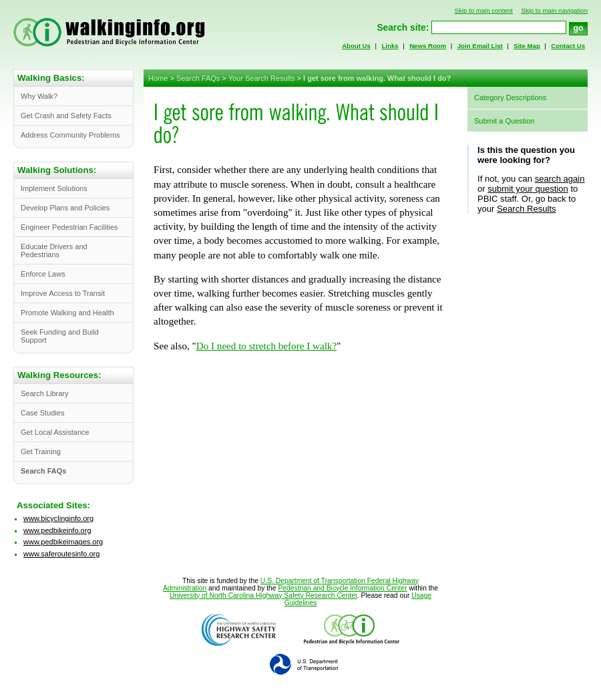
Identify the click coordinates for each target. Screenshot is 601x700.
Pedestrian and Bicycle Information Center (342, 588)
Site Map (527, 46)
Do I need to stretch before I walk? (266, 346)
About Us (356, 46)
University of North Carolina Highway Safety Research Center (263, 595)
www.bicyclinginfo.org (58, 518)
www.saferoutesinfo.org (61, 554)
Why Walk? (39, 96)
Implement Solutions (54, 188)
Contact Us (568, 46)
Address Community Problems (70, 135)
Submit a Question (505, 121)
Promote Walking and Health (67, 313)
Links (390, 46)
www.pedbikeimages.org (63, 542)
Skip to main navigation (554, 10)
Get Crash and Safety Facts (66, 116)
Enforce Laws (43, 274)
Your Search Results (262, 78)
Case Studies (42, 413)
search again (560, 179)
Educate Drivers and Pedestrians (54, 250)
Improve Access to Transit (63, 293)
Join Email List (480, 46)
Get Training (41, 452)
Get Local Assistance (55, 432)
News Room (428, 46)
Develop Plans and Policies (65, 208)
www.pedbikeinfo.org (57, 530)
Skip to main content (484, 10)
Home (158, 78)
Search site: (403, 28)
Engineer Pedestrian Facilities (69, 227)
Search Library (45, 393)
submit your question (528, 189)
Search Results (527, 209)
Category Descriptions (510, 98)
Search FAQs (198, 78)
